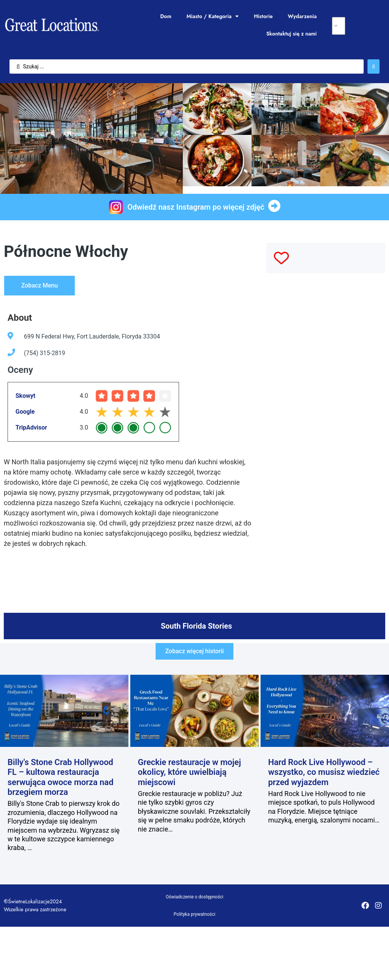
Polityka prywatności (194, 914)
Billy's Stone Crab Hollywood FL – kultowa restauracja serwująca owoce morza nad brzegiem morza (60, 777)
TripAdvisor (31, 427)
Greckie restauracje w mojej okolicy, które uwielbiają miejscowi (189, 772)
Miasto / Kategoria (213, 16)
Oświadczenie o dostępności (195, 897)
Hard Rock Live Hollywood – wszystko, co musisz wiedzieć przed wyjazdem (324, 772)
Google (25, 412)
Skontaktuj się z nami (292, 34)
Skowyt (25, 396)
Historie (263, 16)
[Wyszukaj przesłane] (374, 66)
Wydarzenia (302, 16)
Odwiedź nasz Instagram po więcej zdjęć (196, 207)
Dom (166, 16)
